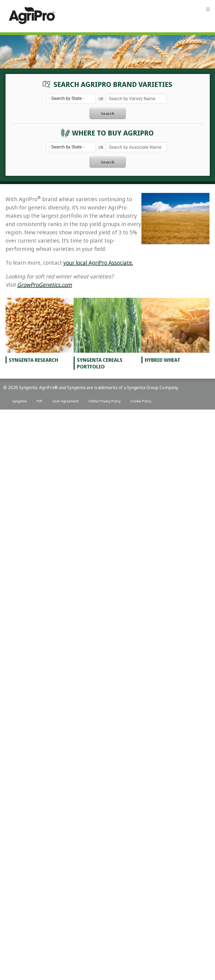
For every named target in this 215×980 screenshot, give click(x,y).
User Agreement (65, 401)
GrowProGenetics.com (45, 285)
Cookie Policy (141, 401)
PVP (40, 401)
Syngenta (19, 401)
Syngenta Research (33, 360)
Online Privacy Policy (104, 401)
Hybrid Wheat (162, 360)
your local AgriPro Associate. (98, 263)
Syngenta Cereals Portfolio (100, 363)
